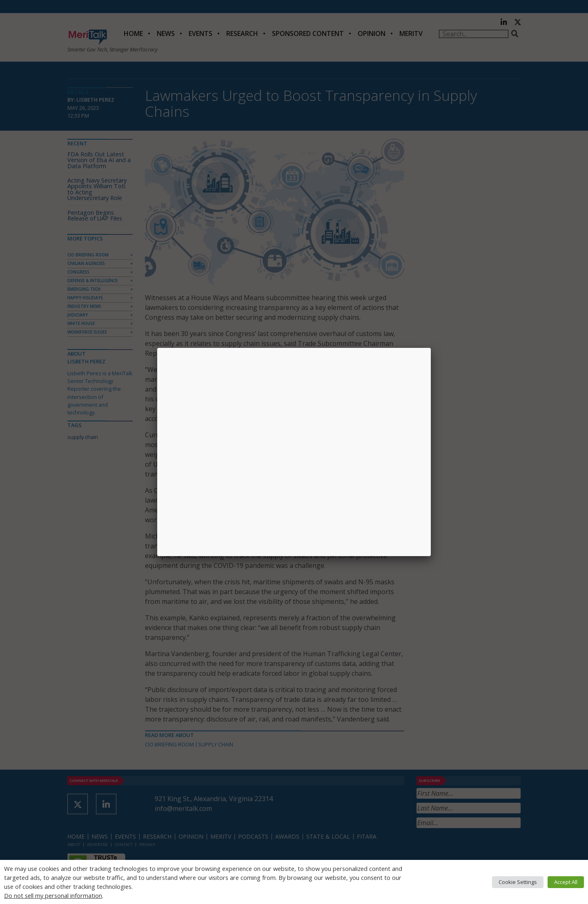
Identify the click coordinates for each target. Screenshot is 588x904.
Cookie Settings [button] (518, 882)
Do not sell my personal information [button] (53, 895)
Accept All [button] (566, 882)
